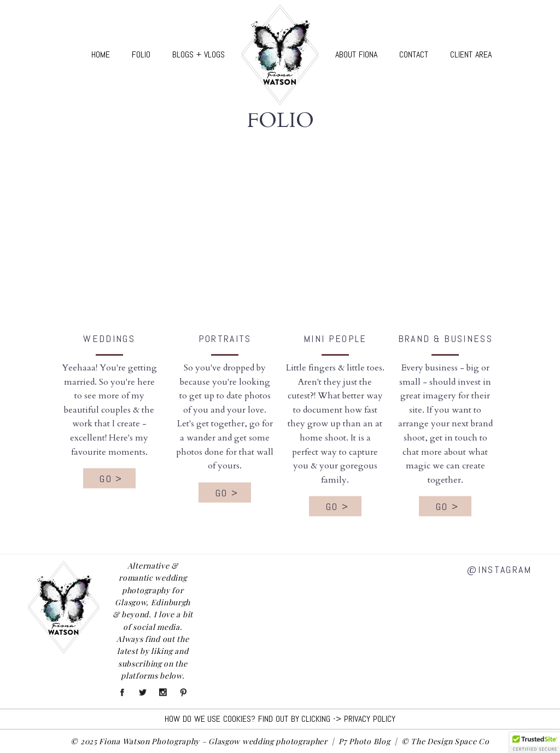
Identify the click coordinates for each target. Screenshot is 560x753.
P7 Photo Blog (364, 741)
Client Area (471, 54)
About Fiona (356, 54)
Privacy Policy (370, 719)
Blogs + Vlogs (199, 54)
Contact (414, 54)
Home (101, 54)
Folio (141, 54)
